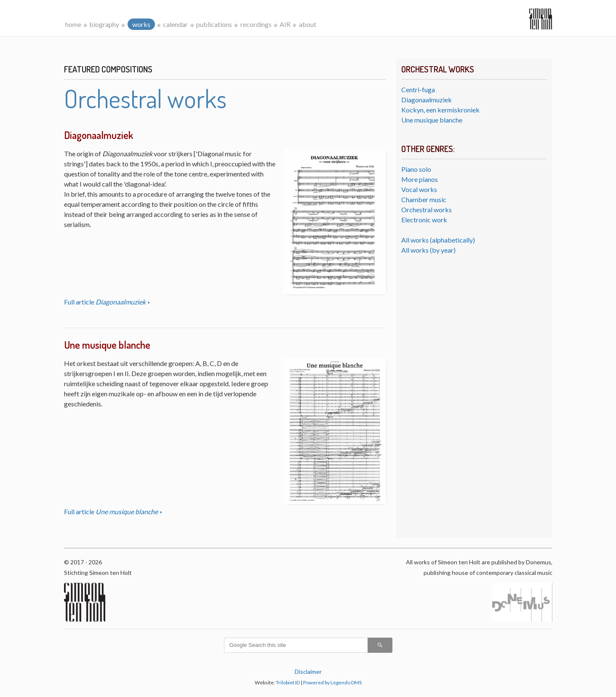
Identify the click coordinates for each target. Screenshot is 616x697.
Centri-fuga (418, 89)
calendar (175, 24)
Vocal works (419, 189)
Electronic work (424, 220)
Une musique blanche (432, 120)
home (73, 24)
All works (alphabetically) (438, 240)
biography (104, 24)
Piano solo (416, 169)
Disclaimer (308, 672)
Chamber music (424, 199)
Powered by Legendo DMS (332, 682)
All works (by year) (428, 250)
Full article (105, 302)
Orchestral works (427, 210)
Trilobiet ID (288, 682)
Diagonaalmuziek (427, 100)
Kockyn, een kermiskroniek (440, 110)
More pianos (420, 179)
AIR (285, 24)
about (308, 24)
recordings (256, 24)
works (141, 24)
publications (214, 24)
